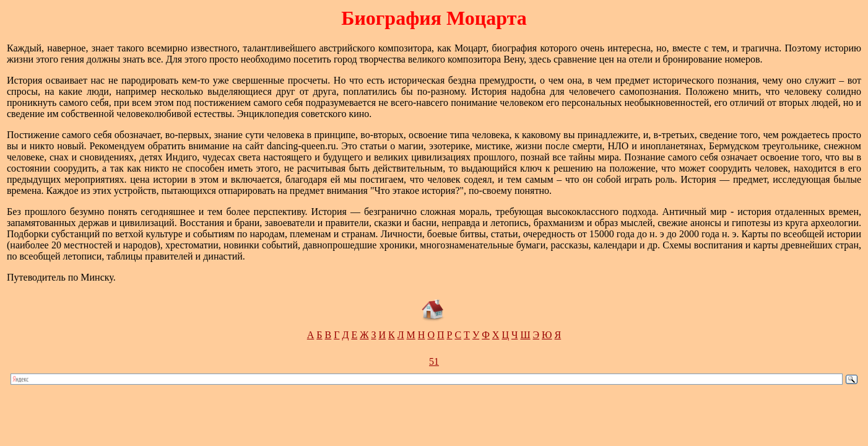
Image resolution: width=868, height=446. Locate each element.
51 (434, 361)
